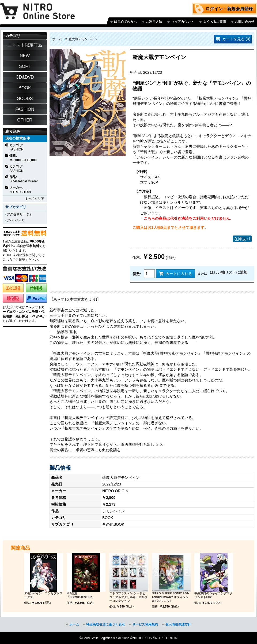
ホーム (57, 39)
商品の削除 (7, 145)
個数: (137, 274)
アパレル (13, 220)
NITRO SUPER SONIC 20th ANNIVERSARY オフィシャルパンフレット (170, 597)
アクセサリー (16, 214)
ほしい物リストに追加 (229, 272)
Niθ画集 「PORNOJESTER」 (81, 595)
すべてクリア (35, 199)
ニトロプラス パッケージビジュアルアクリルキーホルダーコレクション (128, 597)
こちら (7, 260)
